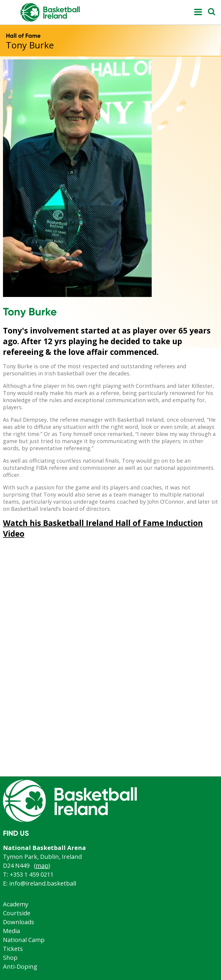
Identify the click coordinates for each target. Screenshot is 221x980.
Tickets (13, 949)
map (42, 866)
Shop (10, 958)
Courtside (17, 913)
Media (11, 931)
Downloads (19, 922)
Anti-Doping (20, 966)
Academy (16, 904)
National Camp (24, 940)
